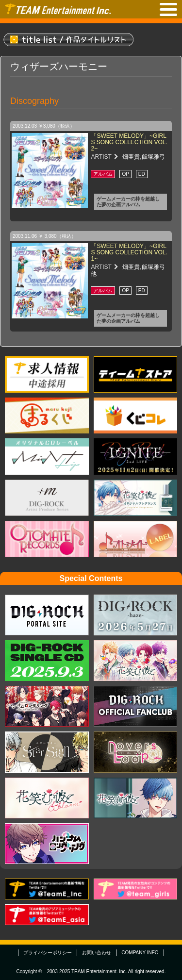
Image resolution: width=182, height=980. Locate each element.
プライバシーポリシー (48, 953)
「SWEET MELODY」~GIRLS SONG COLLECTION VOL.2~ (129, 142)
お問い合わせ (97, 953)
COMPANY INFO (140, 953)
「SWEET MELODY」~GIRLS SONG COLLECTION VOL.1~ (129, 252)
